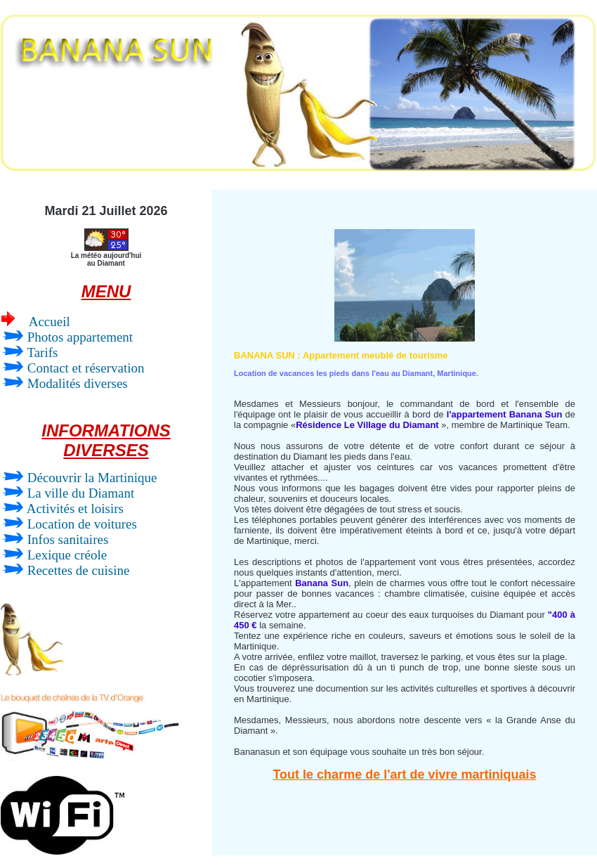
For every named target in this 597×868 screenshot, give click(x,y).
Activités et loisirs (63, 509)
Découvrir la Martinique (79, 478)
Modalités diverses (65, 383)
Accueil (36, 321)
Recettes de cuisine (65, 570)
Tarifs (29, 352)
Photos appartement (67, 337)
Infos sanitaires (55, 539)
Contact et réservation (73, 368)
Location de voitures (69, 524)
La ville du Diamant (68, 493)
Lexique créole (54, 555)
